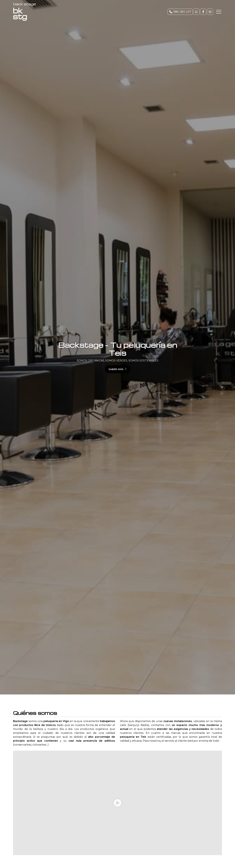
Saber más (116, 369)
